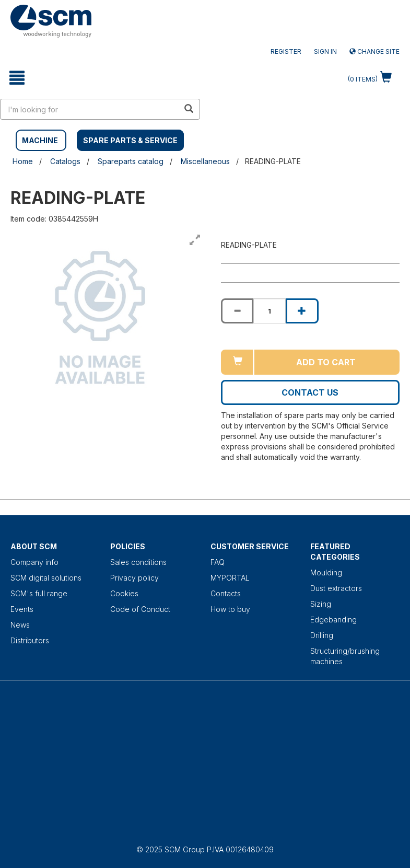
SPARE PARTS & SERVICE (130, 140)
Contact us (310, 392)
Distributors (30, 640)
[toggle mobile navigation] (17, 78)
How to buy (230, 609)
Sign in (325, 51)
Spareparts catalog (131, 161)
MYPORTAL (230, 578)
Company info (34, 562)
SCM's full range (39, 593)
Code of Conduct (140, 609)
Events (22, 609)
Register (286, 51)
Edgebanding (333, 620)
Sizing (321, 604)
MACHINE (40, 140)
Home (23, 161)
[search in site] (90, 109)
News (20, 625)
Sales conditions (138, 562)
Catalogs (65, 161)
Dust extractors (336, 588)
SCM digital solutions (46, 578)
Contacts (226, 593)
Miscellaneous (205, 161)
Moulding (326, 572)
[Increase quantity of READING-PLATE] (302, 311)
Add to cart (326, 362)
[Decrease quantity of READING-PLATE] (237, 311)
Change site (374, 51)
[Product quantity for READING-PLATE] (270, 311)
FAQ (218, 562)
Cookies (124, 593)
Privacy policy (134, 578)
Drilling (322, 635)
